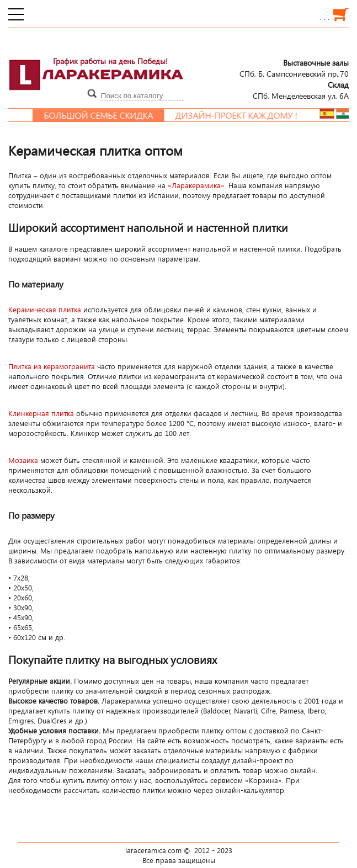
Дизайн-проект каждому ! (242, 115)
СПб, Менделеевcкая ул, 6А (301, 90)
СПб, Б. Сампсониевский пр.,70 (294, 68)
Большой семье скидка (104, 115)
